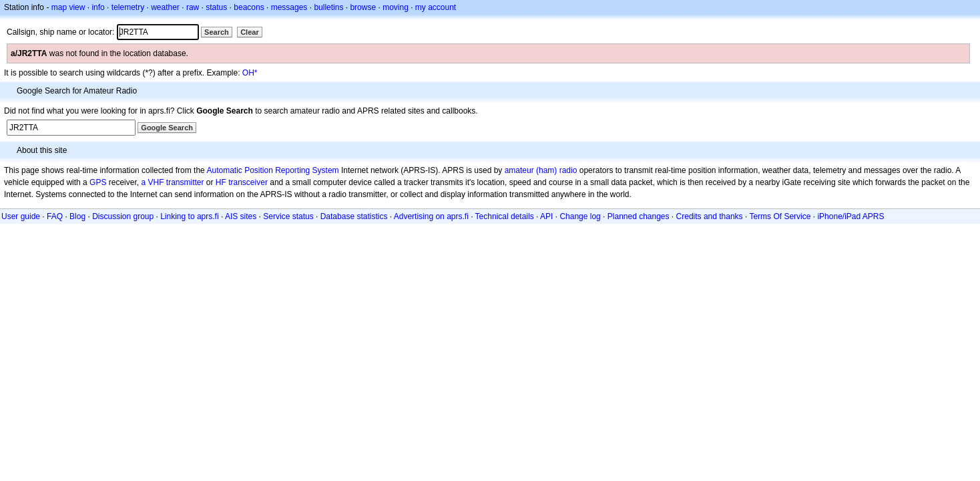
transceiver (248, 182)
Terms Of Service (780, 216)
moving (396, 7)
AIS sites (241, 216)
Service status (288, 216)
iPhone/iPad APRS (850, 216)
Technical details (505, 216)
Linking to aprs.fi (189, 216)
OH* (250, 73)
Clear (250, 32)
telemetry (128, 7)
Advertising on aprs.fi (431, 216)
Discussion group (123, 216)
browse (363, 7)
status (216, 7)
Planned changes (639, 216)
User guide (21, 216)
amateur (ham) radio (541, 170)
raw (193, 7)
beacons (249, 7)
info (98, 7)
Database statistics (354, 216)
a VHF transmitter (172, 182)
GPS (98, 182)
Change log (580, 216)
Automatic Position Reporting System (272, 170)
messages (289, 7)
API (546, 216)
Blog (77, 216)
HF (221, 182)
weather (165, 7)
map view (68, 7)
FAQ (55, 216)
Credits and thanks (710, 216)
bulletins (328, 7)
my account (436, 7)
